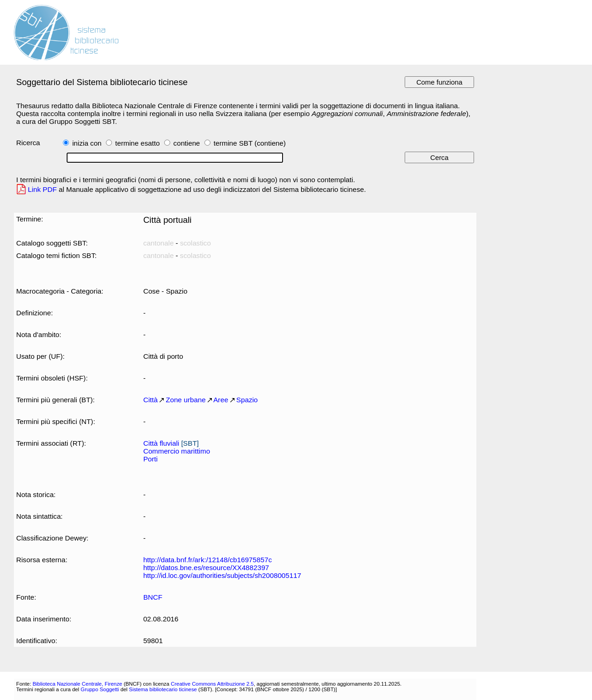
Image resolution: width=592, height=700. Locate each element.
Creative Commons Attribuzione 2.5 (212, 684)
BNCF (153, 597)
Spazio (247, 400)
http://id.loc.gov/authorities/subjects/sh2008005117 (222, 575)
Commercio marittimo (177, 451)
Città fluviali (161, 443)
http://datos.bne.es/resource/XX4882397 (206, 568)
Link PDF (42, 189)
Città (151, 400)
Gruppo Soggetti (100, 689)
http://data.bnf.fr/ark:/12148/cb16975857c (208, 560)
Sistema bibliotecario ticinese (163, 689)
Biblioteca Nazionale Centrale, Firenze (77, 684)
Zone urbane (185, 400)
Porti (151, 459)
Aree (221, 400)
